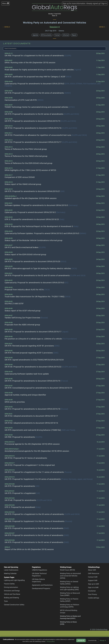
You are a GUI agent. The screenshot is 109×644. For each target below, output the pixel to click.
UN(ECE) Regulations (40, 570)
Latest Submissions (11, 570)
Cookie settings (94, 598)
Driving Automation (11, 587)
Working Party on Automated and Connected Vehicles (55, 23)
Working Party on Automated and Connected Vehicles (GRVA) (70, 576)
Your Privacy (93, 594)
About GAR (92, 570)
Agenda (35, 35)
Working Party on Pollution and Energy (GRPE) (70, 606)
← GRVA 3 (6, 27)
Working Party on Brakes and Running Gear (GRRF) (70, 617)
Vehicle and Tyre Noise (12, 594)
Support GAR (93, 580)
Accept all (81, 640)
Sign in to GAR (93, 587)
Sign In (104, 3)
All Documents (46, 35)
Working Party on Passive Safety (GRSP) (69, 600)
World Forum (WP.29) (67, 570)
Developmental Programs (41, 588)
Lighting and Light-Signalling (14, 580)
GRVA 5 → (103, 27)
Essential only (92, 640)
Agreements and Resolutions (42, 585)
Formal (57, 35)
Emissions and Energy (12, 591)
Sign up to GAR (94, 584)
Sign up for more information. (74, 3)
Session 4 (54, 27)
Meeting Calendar (10, 573)
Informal (66, 35)
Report (74, 35)
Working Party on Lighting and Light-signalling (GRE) (69, 588)
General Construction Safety (14, 605)
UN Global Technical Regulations (39, 575)
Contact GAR (93, 577)
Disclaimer (92, 591)
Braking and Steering (11, 598)
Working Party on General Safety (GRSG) (69, 583)
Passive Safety (9, 584)
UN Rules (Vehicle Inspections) (38, 580)
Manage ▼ (103, 640)
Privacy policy (51, 641)
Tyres (6, 601)
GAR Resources (94, 573)
